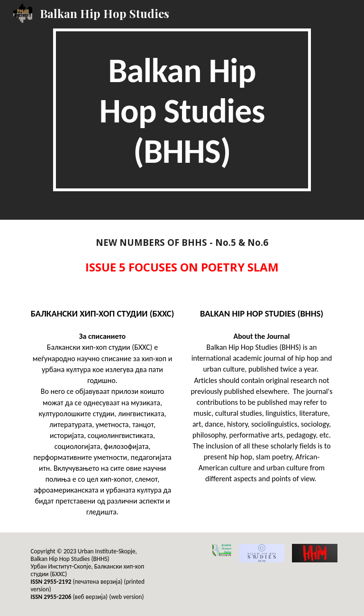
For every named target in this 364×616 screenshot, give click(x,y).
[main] (182, 110)
